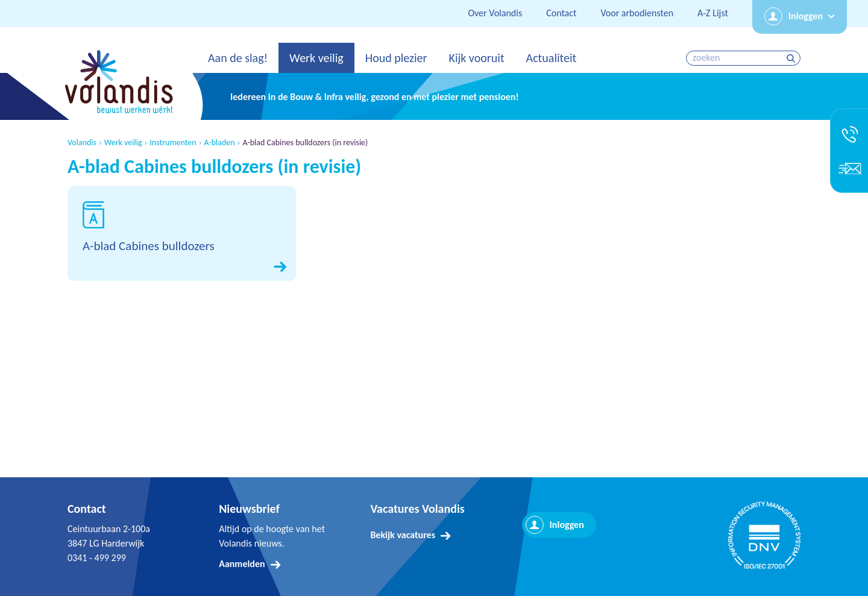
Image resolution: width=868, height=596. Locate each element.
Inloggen (806, 16)
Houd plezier (396, 58)
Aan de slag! (238, 58)
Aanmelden (242, 564)
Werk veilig (316, 58)
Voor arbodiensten (637, 13)
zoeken (792, 58)
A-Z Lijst (713, 13)
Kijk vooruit (476, 58)
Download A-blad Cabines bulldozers (182, 234)
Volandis (82, 143)
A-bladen (219, 143)
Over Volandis (495, 13)
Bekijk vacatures (403, 535)
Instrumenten (173, 143)
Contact (561, 13)
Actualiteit (552, 58)
